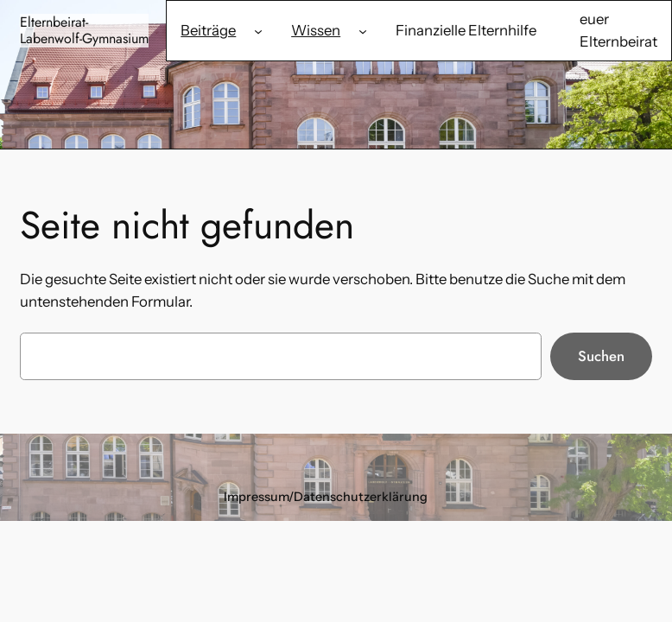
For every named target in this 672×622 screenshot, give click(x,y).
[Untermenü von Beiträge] (258, 30)
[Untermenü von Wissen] (363, 30)
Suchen (601, 356)
